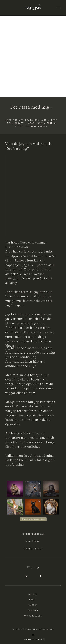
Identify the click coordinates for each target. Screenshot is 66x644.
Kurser (33, 605)
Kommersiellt (33, 616)
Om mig (33, 594)
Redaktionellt (33, 549)
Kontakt (33, 611)
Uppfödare (33, 541)
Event (33, 600)
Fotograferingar (33, 534)
